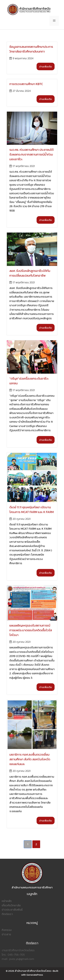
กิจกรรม (7, 930)
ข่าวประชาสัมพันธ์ (12, 910)
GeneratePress (35, 975)
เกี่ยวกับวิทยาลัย (11, 905)
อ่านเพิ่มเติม (46, 66)
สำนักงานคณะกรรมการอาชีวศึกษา (32, 887)
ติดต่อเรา (7, 914)
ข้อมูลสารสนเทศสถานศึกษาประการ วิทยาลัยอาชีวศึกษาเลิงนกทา (31, 49)
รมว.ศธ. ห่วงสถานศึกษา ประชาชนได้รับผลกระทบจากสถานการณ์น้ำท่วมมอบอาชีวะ (31, 154)
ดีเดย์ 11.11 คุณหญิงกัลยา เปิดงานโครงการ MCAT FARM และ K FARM (32, 510)
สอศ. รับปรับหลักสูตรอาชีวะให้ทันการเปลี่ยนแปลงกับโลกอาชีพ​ (30, 273)
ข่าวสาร (6, 934)
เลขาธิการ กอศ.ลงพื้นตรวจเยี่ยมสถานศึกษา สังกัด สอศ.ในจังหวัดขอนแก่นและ (30, 759)
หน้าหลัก (7, 901)
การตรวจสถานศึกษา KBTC (26, 84)
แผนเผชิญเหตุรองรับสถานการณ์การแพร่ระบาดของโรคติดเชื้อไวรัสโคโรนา (31, 630)
